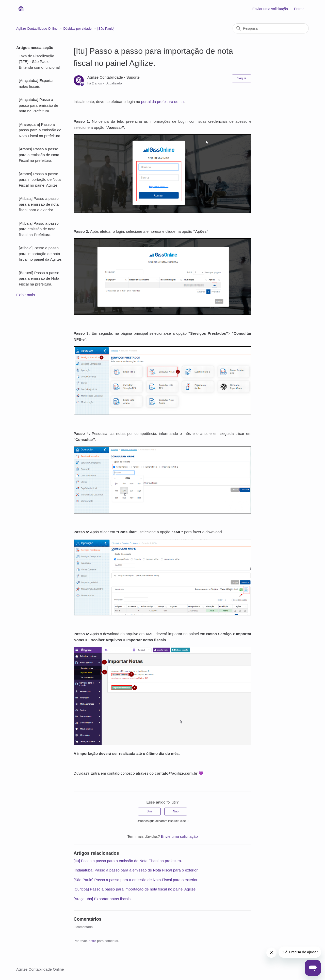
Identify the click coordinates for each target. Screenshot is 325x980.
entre (92, 941)
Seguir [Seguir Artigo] (242, 78)
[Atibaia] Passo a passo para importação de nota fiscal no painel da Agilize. (41, 254)
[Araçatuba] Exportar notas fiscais (36, 83)
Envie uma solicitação (179, 836)
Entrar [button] (299, 9)
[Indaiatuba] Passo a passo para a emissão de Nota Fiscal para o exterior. (136, 870)
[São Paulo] (106, 29)
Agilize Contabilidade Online (37, 29)
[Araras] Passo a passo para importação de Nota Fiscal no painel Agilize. (40, 180)
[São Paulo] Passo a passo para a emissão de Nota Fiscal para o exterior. (136, 880)
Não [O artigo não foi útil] (176, 811)
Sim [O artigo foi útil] (149, 811)
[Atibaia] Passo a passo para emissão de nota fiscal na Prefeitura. (39, 229)
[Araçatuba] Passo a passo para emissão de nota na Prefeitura (38, 105)
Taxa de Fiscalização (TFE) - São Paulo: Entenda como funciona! (39, 62)
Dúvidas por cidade (77, 29)
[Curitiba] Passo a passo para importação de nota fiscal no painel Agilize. (135, 889)
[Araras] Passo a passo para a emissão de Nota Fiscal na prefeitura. (39, 155)
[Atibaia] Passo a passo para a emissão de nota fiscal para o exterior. (39, 204)
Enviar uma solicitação (270, 9)
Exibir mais (26, 295)
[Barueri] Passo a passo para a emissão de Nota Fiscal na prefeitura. (39, 278)
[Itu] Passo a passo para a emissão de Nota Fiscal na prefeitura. (128, 861)
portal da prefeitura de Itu (162, 102)
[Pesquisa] (271, 28)
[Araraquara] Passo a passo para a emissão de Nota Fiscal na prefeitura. (40, 130)
